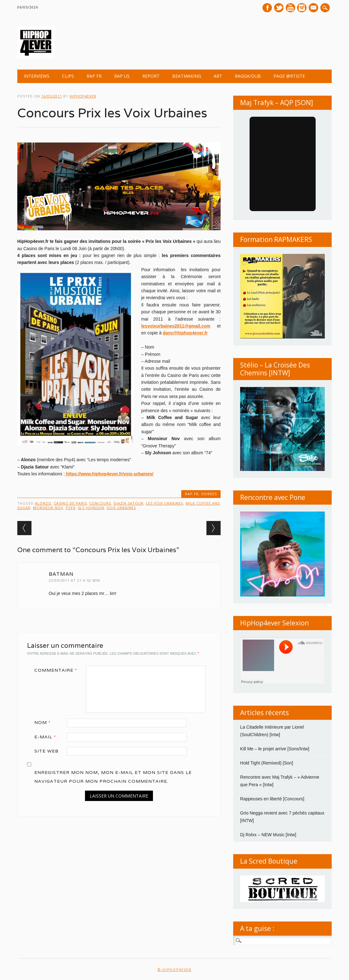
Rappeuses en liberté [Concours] (272, 799)
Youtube (290, 8)
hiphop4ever (83, 96)
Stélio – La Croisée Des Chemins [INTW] (275, 369)
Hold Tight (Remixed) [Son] (267, 763)
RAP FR (94, 76)
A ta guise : (257, 928)
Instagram (302, 8)
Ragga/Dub (248, 76)
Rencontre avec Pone (273, 497)
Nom (45, 722)
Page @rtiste (289, 76)
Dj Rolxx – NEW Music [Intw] (268, 835)
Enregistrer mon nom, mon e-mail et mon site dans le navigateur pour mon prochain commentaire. (113, 777)
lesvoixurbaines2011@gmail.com (176, 326)
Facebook (267, 8)
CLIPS (68, 76)
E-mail (314, 8)
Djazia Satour (129, 503)
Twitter (279, 8)
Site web (46, 751)
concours (100, 503)
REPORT (151, 76)
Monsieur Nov (48, 508)
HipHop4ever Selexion (274, 623)
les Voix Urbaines (165, 503)
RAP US (122, 76)
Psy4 (70, 508)
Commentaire (58, 670)
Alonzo (43, 503)
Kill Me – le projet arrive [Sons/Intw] (275, 749)
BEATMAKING (187, 76)
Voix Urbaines (121, 508)
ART (218, 76)
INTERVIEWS (37, 76)
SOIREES (209, 494)
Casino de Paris (70, 503)
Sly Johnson (91, 508)
